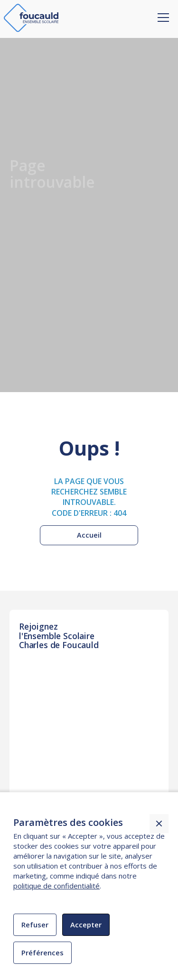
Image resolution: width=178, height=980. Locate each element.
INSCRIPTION (48, 688)
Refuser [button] (35, 925)
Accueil (89, 535)
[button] (161, 11)
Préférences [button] (42, 953)
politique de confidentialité (56, 886)
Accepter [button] (86, 925)
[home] (31, 18)
